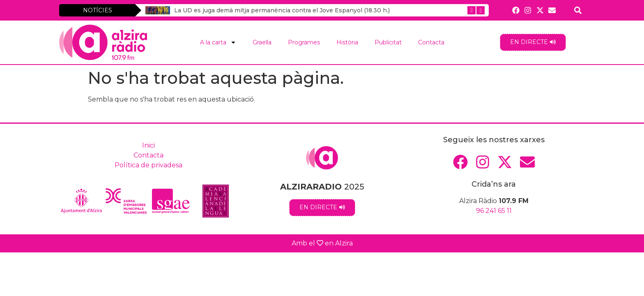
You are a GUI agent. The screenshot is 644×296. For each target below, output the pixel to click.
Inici (148, 145)
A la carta (218, 42)
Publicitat (388, 42)
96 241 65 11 (494, 211)
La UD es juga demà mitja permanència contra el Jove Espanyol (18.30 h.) (282, 10)
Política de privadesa (148, 165)
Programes (304, 42)
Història (347, 42)
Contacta (431, 42)
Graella (262, 42)
